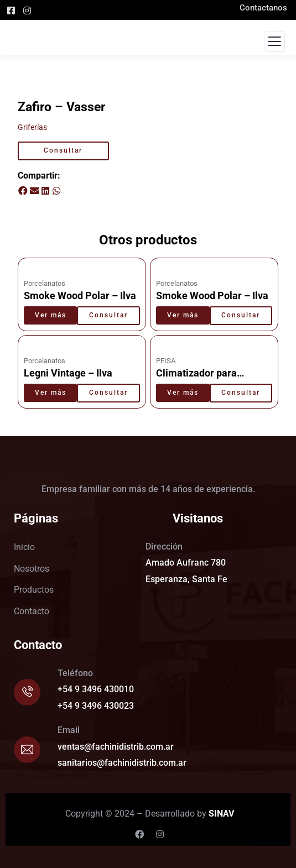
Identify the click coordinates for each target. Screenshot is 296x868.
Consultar (63, 150)
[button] (23, 191)
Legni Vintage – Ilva (68, 373)
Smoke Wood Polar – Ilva (80, 296)
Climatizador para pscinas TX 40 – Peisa (205, 379)
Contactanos (268, 8)
